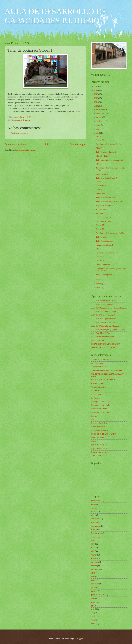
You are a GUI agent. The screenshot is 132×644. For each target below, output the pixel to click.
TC (93, 613)
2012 (96, 98)
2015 (96, 86)
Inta (93, 420)
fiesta (93, 540)
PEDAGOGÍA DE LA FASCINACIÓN (106, 344)
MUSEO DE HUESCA (100, 431)
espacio (94, 530)
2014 (96, 90)
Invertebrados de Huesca (100, 423)
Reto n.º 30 (100, 140)
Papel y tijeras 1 (102, 174)
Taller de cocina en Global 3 (106, 178)
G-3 (93, 551)
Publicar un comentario (19, 133)
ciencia (94, 508)
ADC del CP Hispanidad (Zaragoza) (105, 311)
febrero (99, 284)
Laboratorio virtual (98, 427)
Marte (94, 441)
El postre (99, 190)
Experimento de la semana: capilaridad (110, 233)
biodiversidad (96, 501)
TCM (93, 616)
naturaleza (95, 584)
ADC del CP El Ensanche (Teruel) (104, 301)
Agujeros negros (97, 363)
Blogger (80, 639)
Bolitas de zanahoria (103, 217)
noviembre (101, 113)
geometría (95, 562)
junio (99, 125)
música (94, 580)
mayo (99, 129)
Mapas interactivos (98, 438)
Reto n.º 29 (100, 136)
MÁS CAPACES (98, 340)
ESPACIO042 (96, 394)
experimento (96, 537)
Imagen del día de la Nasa (101, 412)
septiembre (101, 121)
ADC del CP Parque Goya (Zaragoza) (105, 322)
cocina (18, 120)
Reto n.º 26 (100, 261)
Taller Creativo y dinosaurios (107, 152)
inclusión (95, 569)
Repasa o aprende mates (100, 452)
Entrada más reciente (15, 144)
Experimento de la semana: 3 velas (109, 144)
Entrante (99, 182)
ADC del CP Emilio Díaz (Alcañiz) (104, 304)
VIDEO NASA (97, 456)
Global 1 (99, 164)
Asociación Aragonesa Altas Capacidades (107, 370)
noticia (94, 591)
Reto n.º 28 (100, 229)
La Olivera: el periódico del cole (103, 337)
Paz (93, 598)
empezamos (96, 526)
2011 (96, 102)
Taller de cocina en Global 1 (106, 198)
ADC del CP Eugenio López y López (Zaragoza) (109, 308)
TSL (93, 620)
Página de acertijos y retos (101, 449)
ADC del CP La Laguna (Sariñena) (104, 319)
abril (98, 133)
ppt (93, 606)
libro (93, 577)
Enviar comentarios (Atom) (25, 150)
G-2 (93, 548)
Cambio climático (98, 383)
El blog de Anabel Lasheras (101, 402)
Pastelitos (99, 213)
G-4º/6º (94, 559)
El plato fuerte (101, 186)
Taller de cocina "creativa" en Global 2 (110, 202)
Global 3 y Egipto (102, 156)
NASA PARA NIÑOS (99, 445)
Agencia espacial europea (101, 359)
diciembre (100, 109)
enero (99, 288)
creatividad (95, 522)
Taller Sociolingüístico (104, 241)
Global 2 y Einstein (103, 265)
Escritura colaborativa (99, 409)
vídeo (93, 624)
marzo (99, 280)
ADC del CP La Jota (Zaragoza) (103, 315)
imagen (28, 120)
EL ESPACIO (96, 391)
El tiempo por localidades (101, 405)
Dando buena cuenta (103, 221)
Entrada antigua (78, 144)
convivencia (96, 519)
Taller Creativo (101, 237)
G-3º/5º (94, 555)
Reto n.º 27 (100, 225)
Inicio (48, 144)
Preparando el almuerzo (105, 206)
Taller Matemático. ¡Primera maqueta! (110, 160)
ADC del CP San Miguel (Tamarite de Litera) (108, 330)
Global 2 (99, 148)
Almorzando (100, 194)
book (93, 504)
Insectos (94, 416)
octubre (99, 117)
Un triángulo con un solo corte (107, 253)
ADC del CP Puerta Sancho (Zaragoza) (106, 326)
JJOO (93, 573)
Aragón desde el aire (99, 367)
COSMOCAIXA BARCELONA (103, 380)
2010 (96, 106)
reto (93, 609)
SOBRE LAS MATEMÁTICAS (103, 348)
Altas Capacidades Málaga (101, 333)
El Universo (96, 398)
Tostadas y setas (102, 210)
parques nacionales (98, 595)
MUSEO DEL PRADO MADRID (104, 434)
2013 (96, 94)
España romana (97, 533)
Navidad (94, 587)
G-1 (22, 120)
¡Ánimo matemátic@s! (104, 245)
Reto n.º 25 (100, 257)
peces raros (95, 602)
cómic (94, 515)
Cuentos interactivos (99, 387)
